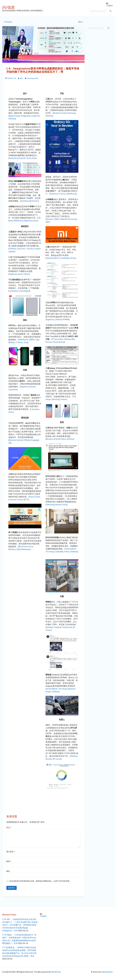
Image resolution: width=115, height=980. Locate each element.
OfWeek (27, 440)
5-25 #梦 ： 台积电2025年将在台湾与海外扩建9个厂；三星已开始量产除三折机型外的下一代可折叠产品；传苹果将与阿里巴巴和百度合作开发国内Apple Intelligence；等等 (20, 928)
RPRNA (66, 320)
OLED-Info (21, 249)
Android (12, 158)
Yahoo (26, 274)
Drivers (24, 547)
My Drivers (34, 201)
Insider (17, 116)
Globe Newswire (23, 549)
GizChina (25, 201)
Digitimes (28, 221)
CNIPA (32, 340)
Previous (7, 22)
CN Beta (12, 119)
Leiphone (36, 116)
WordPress (56, 975)
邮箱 (9, 865)
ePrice (73, 258)
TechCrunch (67, 627)
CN (10, 443)
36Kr (47, 222)
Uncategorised (33, 78)
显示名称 (10, 855)
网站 (8, 874)
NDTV (26, 500)
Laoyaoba (13, 291)
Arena (25, 340)
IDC (54, 759)
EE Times (27, 158)
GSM (21, 340)
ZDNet (56, 219)
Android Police (60, 439)
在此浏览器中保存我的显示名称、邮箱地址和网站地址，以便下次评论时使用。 (40, 884)
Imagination (26, 116)
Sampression (107, 975)
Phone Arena (59, 342)
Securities (59, 339)
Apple (12, 116)
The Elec (30, 249)
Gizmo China (35, 497)
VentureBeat (71, 549)
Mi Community (71, 219)
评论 (9, 828)
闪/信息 (9, 7)
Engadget (35, 440)
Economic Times (16, 500)
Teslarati (58, 627)
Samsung (72, 113)
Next (81, 22)
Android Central (60, 113)
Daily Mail (59, 552)
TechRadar (65, 258)
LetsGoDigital (24, 291)
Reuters (50, 219)
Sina (34, 158)
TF (53, 339)
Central (19, 158)
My (20, 547)
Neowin (32, 387)
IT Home (19, 342)
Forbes (63, 399)
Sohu (11, 412)
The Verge (50, 552)
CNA (62, 219)
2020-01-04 (12, 78)
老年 (22, 78)
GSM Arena (18, 221)
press (35, 221)
